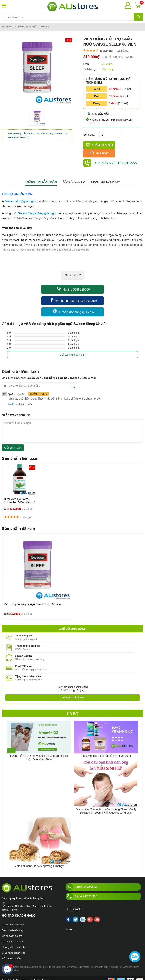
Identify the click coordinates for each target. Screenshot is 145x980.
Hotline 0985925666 (73, 283)
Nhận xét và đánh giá (16, 409)
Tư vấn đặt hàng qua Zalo (73, 306)
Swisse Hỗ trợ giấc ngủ (20, 196)
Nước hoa (7, 962)
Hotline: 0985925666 (82, 881)
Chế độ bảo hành (72, 623)
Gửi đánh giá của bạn (72, 349)
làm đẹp (104, 962)
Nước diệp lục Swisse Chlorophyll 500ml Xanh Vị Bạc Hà (20, 497)
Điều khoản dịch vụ (13, 925)
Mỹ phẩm (71, 962)
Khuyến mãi (98, 113)
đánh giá (74, 327)
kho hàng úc (115, 962)
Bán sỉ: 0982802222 (81, 891)
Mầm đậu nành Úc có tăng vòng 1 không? (39, 861)
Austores (70, 924)
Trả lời (11, 399)
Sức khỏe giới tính (56, 962)
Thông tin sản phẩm (41, 176)
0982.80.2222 (127, 158)
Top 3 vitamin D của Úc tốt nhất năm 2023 (106, 750)
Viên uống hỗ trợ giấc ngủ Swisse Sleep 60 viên (32, 599)
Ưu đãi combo (74, 176)
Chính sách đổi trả (12, 930)
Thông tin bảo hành (72, 692)
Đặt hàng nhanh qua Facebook (74, 295)
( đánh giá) (107, 51)
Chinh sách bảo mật (13, 919)
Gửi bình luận (13, 442)
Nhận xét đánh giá (106, 176)
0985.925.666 (104, 158)
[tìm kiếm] (138, 17)
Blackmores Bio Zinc (88, 962)
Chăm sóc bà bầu (22, 962)
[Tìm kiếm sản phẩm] (72, 17)
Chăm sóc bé (39, 962)
